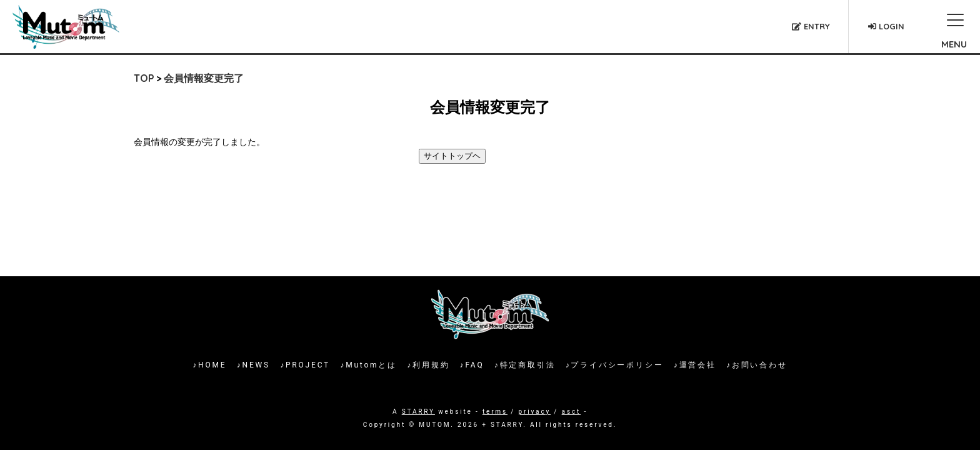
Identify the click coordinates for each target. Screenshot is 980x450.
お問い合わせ (760, 365)
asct (571, 412)
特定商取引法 (528, 365)
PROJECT (308, 365)
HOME (212, 365)
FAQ (474, 365)
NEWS (256, 365)
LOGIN (886, 26)
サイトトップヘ (452, 156)
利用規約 (431, 365)
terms (495, 412)
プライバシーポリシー (617, 365)
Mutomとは (371, 365)
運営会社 (698, 365)
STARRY (418, 412)
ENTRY (811, 26)
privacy (535, 412)
